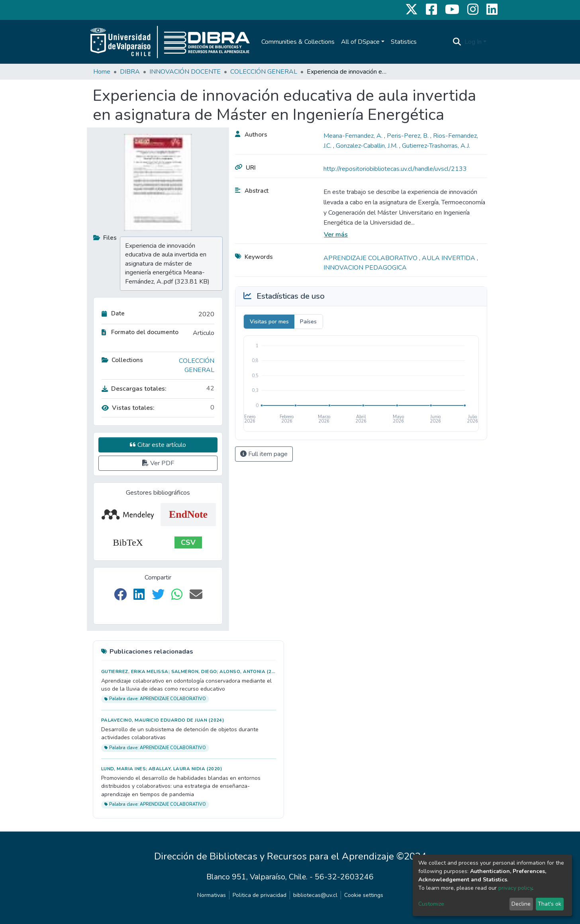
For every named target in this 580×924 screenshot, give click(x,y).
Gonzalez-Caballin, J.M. (367, 146)
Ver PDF (158, 463)
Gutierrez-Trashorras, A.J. (436, 146)
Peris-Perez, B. (409, 136)
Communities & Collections (298, 42)
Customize (431, 904)
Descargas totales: (134, 389)
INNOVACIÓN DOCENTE (185, 72)
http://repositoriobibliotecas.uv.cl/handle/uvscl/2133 (395, 169)
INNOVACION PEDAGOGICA (365, 268)
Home (102, 72)
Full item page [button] (264, 454)
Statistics (404, 42)
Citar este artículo (158, 445)
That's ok (550, 904)
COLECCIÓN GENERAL (264, 72)
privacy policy (515, 888)
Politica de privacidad (260, 895)
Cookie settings (364, 895)
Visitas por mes (269, 322)
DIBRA (130, 72)
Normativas (212, 895)
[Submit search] (457, 42)
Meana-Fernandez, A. (354, 136)
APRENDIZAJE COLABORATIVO (371, 258)
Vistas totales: (128, 408)
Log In (473, 42)
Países (308, 322)
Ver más (336, 235)
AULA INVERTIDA (449, 258)
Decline (521, 904)
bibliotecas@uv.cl (315, 895)
